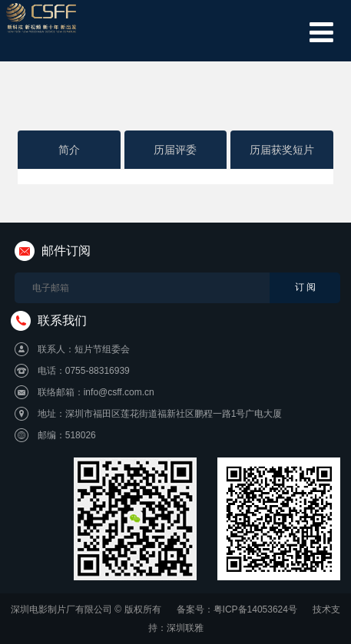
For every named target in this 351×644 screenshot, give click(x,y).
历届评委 (175, 150)
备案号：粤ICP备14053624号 (237, 609)
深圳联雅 (185, 628)
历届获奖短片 (282, 150)
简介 (69, 150)
